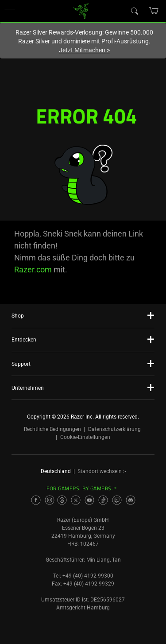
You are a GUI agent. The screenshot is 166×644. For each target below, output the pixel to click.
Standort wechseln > (102, 471)
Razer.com (33, 270)
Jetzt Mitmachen (84, 50)
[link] (81, 10)
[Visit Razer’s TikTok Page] (103, 500)
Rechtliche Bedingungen (52, 429)
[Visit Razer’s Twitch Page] (117, 500)
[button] (10, 11)
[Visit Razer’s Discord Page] (131, 500)
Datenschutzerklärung (114, 429)
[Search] (134, 11)
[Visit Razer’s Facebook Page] (36, 500)
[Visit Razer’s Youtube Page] (89, 500)
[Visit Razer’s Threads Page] (62, 500)
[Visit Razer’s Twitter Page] (76, 500)
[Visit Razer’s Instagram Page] (50, 500)
